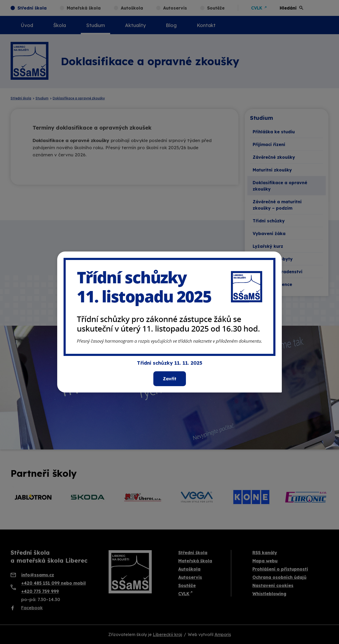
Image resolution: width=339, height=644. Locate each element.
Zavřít (170, 379)
